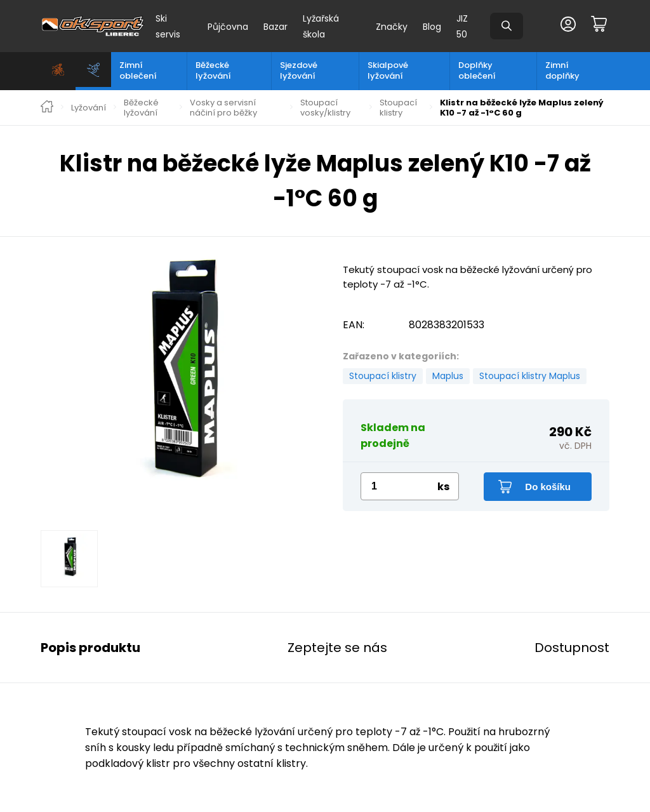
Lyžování (89, 108)
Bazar (275, 27)
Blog (432, 27)
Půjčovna (228, 27)
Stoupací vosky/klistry (325, 108)
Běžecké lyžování (213, 70)
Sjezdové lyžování (299, 70)
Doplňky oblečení (477, 70)
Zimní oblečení (138, 70)
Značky (392, 27)
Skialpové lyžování (388, 70)
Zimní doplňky (562, 70)
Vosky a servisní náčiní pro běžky (223, 108)
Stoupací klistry (398, 108)
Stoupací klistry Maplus (530, 376)
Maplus (448, 376)
